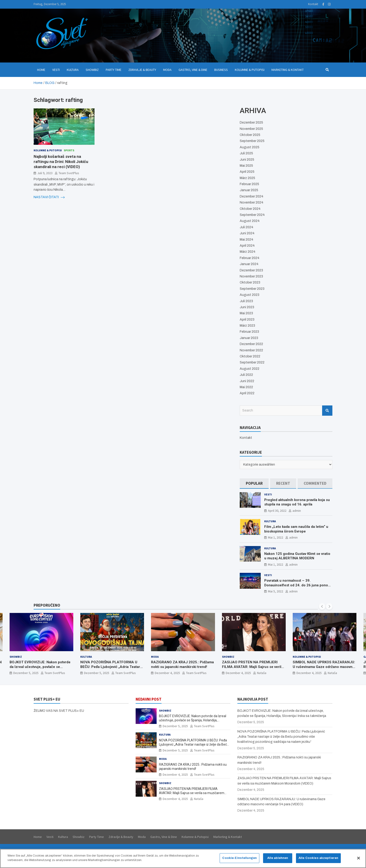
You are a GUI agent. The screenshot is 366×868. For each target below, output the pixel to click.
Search (327, 411)
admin (297, 511)
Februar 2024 (250, 258)
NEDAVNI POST (149, 699)
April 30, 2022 (277, 511)
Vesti (56, 70)
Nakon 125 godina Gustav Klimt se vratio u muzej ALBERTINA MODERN (297, 556)
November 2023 (251, 276)
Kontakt (313, 4)
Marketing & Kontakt (288, 70)
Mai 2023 (246, 313)
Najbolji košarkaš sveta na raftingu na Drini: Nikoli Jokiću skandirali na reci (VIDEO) (61, 162)
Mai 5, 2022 (276, 591)
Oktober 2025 (250, 135)
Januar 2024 (249, 264)
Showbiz (92, 70)
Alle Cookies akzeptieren (318, 860)
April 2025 (247, 172)
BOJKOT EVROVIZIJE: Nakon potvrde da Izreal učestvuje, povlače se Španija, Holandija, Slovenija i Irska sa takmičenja (40, 669)
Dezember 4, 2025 (167, 673)
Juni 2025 (247, 160)
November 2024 (252, 202)
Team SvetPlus (69, 173)
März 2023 (247, 326)
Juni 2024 (247, 233)
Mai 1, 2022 (276, 537)
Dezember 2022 (251, 344)
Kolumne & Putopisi (250, 70)
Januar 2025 (249, 190)
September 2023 (252, 289)
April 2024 (247, 246)
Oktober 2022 (250, 356)
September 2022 (252, 362)
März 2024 (248, 252)
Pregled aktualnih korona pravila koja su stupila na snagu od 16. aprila (297, 502)
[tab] (254, 483)
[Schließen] (359, 861)
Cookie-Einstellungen (239, 860)
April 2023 (247, 320)
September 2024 (252, 215)
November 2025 (251, 129)
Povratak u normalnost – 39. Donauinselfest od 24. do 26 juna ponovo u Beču (298, 585)
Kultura (73, 70)
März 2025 (247, 178)
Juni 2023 (247, 307)
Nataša (262, 673)
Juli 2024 (246, 227)
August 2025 (250, 147)
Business (221, 70)
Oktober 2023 (250, 282)
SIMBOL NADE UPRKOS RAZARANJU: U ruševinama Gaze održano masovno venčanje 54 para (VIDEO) (324, 667)
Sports (69, 150)
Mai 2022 (246, 387)
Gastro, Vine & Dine (193, 70)
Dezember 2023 (251, 270)
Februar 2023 (249, 332)
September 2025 (252, 141)
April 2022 (247, 393)
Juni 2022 (247, 381)
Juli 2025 (246, 153)
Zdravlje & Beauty (142, 70)
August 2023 (250, 295)
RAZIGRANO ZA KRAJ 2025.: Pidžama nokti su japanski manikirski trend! (182, 664)
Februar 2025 (249, 184)
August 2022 (250, 369)
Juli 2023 (246, 301)
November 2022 (251, 350)
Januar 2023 (249, 338)
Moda (167, 70)
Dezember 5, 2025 (26, 673)
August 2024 (250, 221)
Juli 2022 (246, 375)
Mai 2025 (246, 166)
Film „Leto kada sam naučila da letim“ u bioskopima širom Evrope (296, 529)
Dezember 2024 (252, 196)
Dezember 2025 (251, 123)
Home (41, 70)
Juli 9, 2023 (45, 173)
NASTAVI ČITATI (49, 197)
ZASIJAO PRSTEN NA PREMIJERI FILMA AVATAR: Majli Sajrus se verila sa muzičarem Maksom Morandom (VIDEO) (253, 669)
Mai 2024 (246, 240)
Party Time (114, 70)
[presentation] (322, 606)
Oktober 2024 (250, 209)
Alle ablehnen (278, 860)
